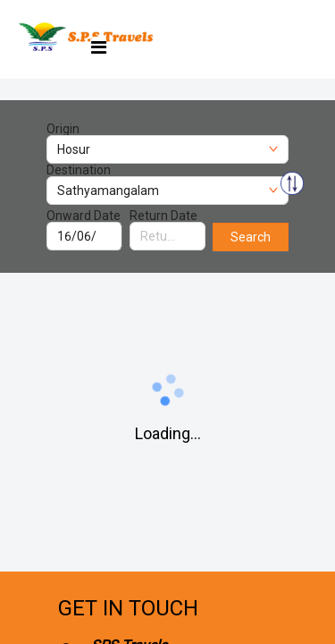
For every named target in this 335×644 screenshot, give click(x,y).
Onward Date (84, 216)
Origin (63, 129)
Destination (79, 170)
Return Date (163, 216)
